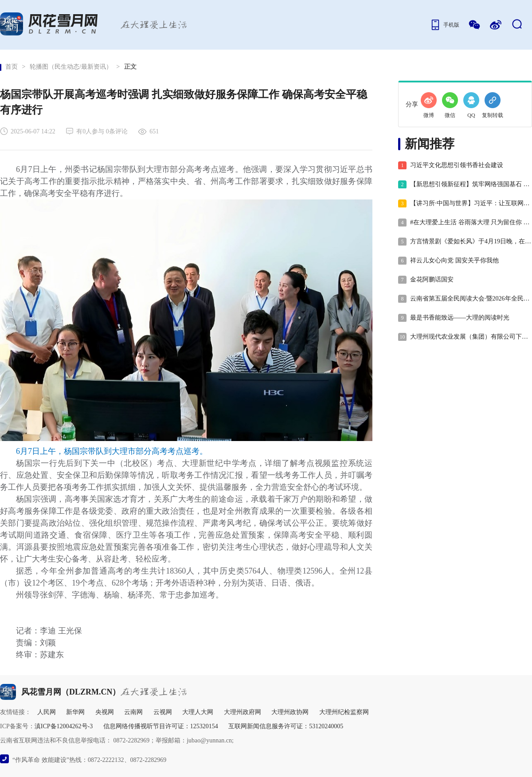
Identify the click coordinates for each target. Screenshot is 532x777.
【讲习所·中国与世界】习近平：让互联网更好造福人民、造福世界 (465, 203)
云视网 (163, 712)
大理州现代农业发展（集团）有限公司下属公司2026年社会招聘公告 (465, 337)
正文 (130, 67)
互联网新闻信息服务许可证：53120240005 (286, 726)
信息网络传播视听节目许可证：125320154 (161, 726)
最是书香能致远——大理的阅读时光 (454, 318)
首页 (12, 67)
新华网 (75, 712)
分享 (412, 104)
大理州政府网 (243, 712)
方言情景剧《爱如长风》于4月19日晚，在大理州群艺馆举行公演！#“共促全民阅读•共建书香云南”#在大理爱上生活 (465, 242)
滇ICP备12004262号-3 (64, 726)
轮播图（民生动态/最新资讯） (71, 67)
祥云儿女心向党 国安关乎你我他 (448, 261)
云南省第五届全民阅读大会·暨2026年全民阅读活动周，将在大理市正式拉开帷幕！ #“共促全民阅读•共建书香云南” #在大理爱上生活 (465, 299)
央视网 (105, 712)
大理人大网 (198, 712)
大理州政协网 (290, 712)
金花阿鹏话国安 (426, 280)
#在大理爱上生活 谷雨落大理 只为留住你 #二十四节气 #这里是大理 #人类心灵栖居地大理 (465, 223)
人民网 (47, 712)
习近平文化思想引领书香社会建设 (451, 165)
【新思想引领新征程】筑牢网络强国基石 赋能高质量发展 (465, 184)
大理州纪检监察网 (344, 712)
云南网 (133, 712)
